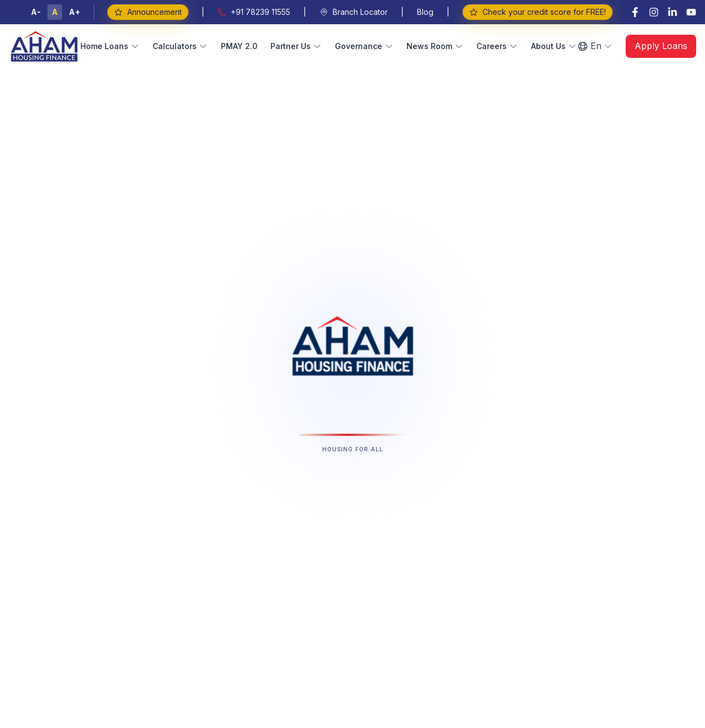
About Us (554, 46)
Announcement (148, 12)
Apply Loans (661, 46)
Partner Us (296, 46)
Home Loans (110, 46)
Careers (497, 46)
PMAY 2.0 (239, 46)
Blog (425, 12)
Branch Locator (354, 12)
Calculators (180, 46)
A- (36, 12)
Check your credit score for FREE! (537, 12)
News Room (435, 46)
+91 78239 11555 (254, 12)
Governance (364, 46)
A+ (75, 12)
